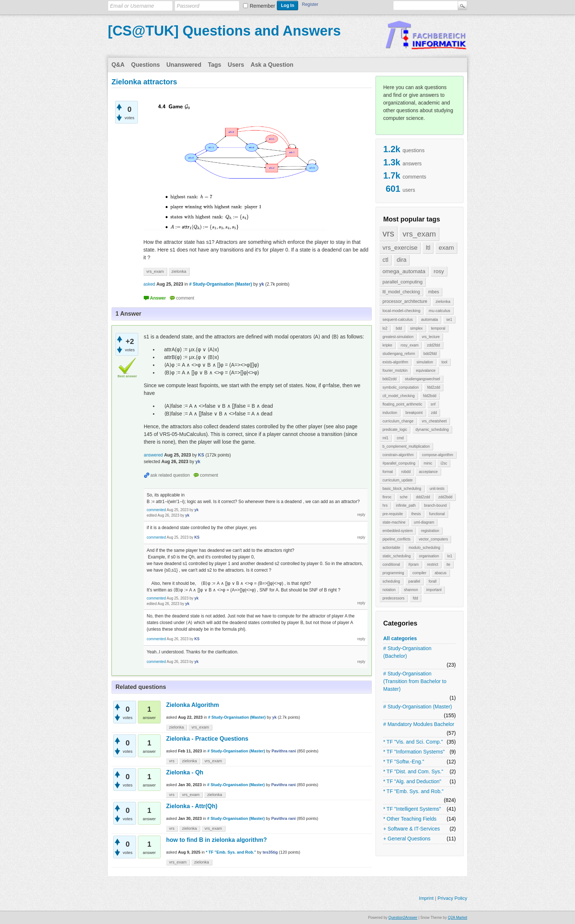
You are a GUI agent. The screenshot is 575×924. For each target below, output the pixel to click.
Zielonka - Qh (185, 772)
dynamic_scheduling (432, 430)
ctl (385, 260)
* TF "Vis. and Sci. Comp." (413, 742)
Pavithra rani (284, 751)
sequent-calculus (398, 319)
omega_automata (404, 271)
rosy (439, 271)
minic (428, 463)
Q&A (118, 65)
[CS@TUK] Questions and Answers (224, 31)
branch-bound (435, 505)
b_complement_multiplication (406, 446)
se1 (449, 320)
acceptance (428, 472)
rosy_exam (409, 345)
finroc (387, 497)
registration (430, 531)
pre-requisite (393, 514)
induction (390, 413)
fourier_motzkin (395, 371)
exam (446, 248)
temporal (438, 328)
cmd (400, 438)
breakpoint (414, 413)
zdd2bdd (445, 497)
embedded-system (398, 531)
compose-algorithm (438, 455)
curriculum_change (398, 421)
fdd (415, 598)
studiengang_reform (399, 354)
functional (437, 514)
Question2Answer (403, 918)
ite (449, 564)
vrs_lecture (431, 337)
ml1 (385, 438)
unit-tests (437, 489)
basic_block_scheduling (402, 489)
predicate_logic (395, 430)
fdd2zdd (434, 387)
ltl (428, 248)
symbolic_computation (401, 387)
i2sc (444, 463)
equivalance (426, 371)
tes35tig (270, 852)
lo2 (385, 328)
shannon (411, 590)
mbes (434, 292)
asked (149, 284)
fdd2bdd (430, 396)
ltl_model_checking (401, 292)
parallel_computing (402, 282)
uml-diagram (424, 522)
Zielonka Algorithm (193, 705)
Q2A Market (457, 918)
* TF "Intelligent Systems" (412, 809)
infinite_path (406, 505)
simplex (417, 328)
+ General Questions (407, 839)
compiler (420, 573)
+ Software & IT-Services (411, 829)
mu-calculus (440, 311)
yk (274, 717)
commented (156, 510)
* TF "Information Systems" (414, 752)
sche (404, 497)
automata (429, 319)
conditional (391, 564)
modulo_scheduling (424, 548)
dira (402, 260)
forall (433, 581)
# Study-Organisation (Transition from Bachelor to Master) (415, 681)
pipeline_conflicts (396, 539)
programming (393, 573)
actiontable (391, 548)
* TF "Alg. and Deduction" (412, 781)
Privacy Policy (452, 898)
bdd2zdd (389, 379)
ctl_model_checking (399, 396)
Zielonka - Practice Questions (207, 739)
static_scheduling (397, 556)
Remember (262, 6)
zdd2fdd (433, 345)
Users (236, 65)
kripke (387, 345)
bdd (399, 328)
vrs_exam (419, 234)
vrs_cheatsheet (434, 421)
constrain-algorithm (398, 455)
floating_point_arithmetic (402, 404)
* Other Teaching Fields (410, 819)
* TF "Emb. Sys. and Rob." (413, 791)
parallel (414, 581)
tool (444, 362)
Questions (146, 65)
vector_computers (433, 539)
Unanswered (184, 65)
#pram (414, 564)
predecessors (393, 598)
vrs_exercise (400, 248)
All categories (400, 638)
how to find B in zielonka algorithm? (217, 840)
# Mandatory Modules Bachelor (419, 724)
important (434, 590)
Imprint (426, 898)
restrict (433, 564)
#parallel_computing (399, 463)
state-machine (394, 522)
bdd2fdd (430, 354)
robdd (406, 472)
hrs (385, 505)
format (388, 472)
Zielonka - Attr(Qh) (192, 806)
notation (389, 590)
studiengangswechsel (422, 379)
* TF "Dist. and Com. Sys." (413, 771)
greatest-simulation (398, 337)
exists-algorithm (395, 362)
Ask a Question (272, 65)
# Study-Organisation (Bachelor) (407, 652)
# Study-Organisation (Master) (418, 707)
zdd (434, 413)
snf (433, 404)
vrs (388, 233)
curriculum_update (398, 480)
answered (153, 455)
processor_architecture (405, 301)
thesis (416, 514)
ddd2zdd (423, 497)
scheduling (391, 581)
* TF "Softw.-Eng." (404, 762)
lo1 (450, 556)
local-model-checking (401, 311)
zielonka (443, 301)
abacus (440, 573)
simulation (425, 362)
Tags (215, 65)
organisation (429, 556)
